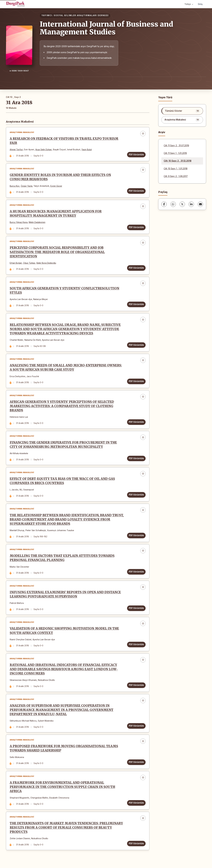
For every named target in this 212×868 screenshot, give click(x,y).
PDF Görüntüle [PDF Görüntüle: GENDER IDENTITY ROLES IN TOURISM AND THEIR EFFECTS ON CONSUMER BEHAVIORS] (136, 191)
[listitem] (182, 111)
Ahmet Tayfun (16, 150)
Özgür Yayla (27, 186)
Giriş (200, 4)
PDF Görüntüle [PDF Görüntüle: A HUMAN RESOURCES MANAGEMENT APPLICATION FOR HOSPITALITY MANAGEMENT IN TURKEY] (136, 227)
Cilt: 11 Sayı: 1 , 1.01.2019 (175, 153)
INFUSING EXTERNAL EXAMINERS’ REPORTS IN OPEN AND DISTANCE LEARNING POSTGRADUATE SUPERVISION (65, 595)
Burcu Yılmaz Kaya (19, 222)
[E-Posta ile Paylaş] (200, 204)
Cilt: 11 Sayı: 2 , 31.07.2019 (176, 146)
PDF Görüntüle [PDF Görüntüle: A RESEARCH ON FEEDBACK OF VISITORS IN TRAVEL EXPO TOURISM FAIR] (136, 155)
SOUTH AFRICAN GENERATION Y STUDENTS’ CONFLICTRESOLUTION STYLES (64, 291)
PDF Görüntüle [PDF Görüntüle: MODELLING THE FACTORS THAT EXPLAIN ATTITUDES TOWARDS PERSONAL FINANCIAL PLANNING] (136, 572)
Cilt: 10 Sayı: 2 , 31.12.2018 (178, 161)
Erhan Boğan (16, 263)
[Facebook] (164, 204)
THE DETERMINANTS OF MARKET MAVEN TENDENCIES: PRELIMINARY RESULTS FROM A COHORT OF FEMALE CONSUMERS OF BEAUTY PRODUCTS (66, 828)
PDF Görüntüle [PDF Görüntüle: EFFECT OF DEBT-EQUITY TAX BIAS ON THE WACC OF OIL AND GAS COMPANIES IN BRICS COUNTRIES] (136, 495)
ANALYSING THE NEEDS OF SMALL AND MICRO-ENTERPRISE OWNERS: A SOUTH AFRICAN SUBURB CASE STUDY (66, 368)
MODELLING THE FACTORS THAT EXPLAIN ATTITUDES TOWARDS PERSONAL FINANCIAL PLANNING (62, 559)
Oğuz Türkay (29, 263)
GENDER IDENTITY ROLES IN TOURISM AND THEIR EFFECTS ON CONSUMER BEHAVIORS (60, 177)
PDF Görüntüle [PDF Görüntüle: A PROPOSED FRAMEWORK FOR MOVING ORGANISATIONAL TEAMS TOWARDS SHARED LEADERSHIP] (136, 763)
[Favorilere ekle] (143, 134)
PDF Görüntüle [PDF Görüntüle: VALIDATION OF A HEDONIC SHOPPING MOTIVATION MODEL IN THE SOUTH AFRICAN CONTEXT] (136, 645)
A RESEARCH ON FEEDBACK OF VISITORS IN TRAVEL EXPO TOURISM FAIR (64, 141)
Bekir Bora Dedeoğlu (46, 263)
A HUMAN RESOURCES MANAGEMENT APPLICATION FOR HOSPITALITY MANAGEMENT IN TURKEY (56, 214)
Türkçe (189, 4)
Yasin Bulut (87, 150)
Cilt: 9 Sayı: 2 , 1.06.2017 (176, 176)
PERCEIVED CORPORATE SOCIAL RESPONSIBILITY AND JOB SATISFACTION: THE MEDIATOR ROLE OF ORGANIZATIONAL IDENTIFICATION (57, 252)
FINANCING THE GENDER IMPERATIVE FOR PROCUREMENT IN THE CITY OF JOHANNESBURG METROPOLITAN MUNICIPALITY (63, 445)
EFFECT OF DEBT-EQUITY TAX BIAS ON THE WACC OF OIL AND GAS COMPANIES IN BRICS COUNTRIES (62, 481)
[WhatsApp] (173, 204)
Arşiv (162, 132)
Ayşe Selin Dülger (44, 150)
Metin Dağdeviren (37, 222)
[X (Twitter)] (182, 204)
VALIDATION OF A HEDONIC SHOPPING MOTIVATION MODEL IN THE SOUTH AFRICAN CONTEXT (64, 631)
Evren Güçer (56, 186)
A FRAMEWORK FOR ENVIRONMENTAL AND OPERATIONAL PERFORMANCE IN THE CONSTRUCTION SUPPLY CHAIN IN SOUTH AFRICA (62, 788)
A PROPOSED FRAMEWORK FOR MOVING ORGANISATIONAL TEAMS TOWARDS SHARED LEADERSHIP (64, 749)
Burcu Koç (15, 186)
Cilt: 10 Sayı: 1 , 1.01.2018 (176, 169)
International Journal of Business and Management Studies (106, 28)
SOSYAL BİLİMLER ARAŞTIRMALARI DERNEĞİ (81, 15)
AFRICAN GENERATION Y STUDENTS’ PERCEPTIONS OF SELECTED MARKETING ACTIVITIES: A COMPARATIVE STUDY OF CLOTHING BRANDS (62, 406)
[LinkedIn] (191, 204)
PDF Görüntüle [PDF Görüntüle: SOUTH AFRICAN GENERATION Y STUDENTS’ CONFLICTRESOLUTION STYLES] (136, 305)
